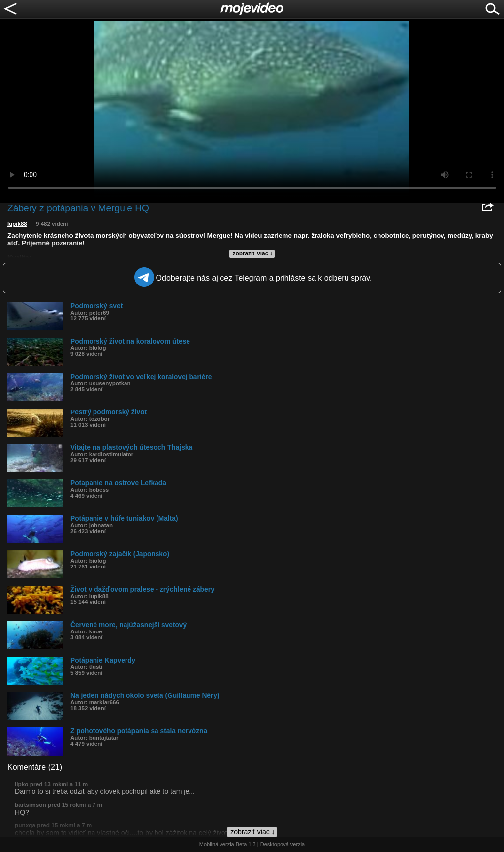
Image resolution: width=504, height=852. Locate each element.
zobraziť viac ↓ (253, 253)
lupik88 (17, 224)
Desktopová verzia (283, 844)
